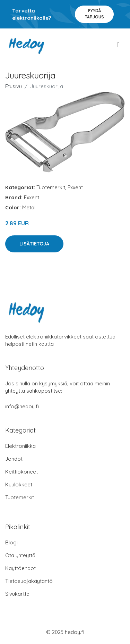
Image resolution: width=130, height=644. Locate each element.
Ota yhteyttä (20, 555)
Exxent (75, 187)
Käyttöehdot (20, 568)
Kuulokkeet (19, 484)
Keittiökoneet (21, 472)
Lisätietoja (34, 244)
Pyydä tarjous (94, 14)
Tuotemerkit (51, 187)
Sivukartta (17, 594)
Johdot (14, 459)
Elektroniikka (20, 446)
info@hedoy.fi (22, 406)
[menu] (119, 45)
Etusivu (14, 86)
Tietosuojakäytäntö (29, 581)
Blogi (11, 542)
